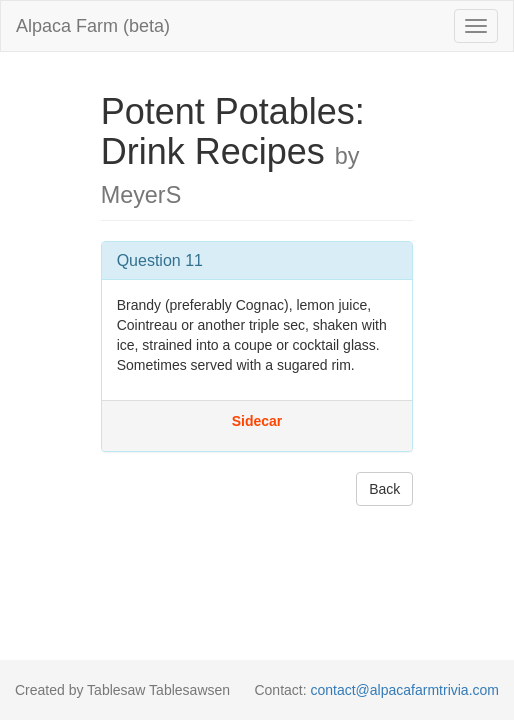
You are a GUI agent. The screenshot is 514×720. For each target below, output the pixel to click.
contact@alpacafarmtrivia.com (404, 690)
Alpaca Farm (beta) (93, 26)
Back (384, 489)
